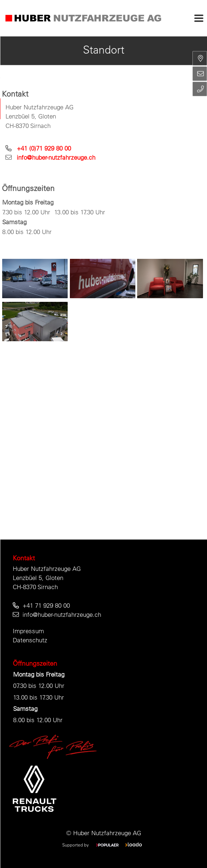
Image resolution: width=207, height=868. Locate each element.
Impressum (28, 631)
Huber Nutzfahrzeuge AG (47, 569)
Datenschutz (30, 640)
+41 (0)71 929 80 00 (44, 148)
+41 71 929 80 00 (46, 605)
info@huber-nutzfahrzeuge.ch (56, 157)
